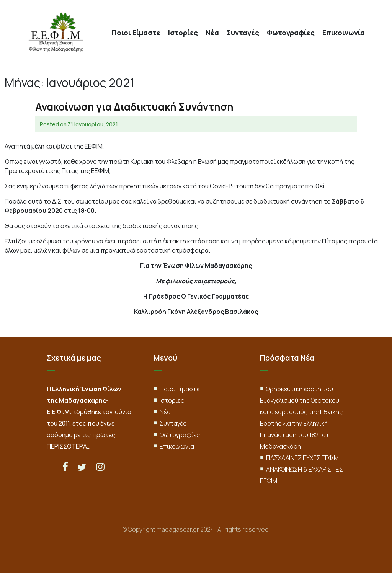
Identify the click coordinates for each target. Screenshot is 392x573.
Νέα (212, 33)
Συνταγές (243, 33)
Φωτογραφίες (291, 33)
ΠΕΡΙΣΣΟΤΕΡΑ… (69, 446)
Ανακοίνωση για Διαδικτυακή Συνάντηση (134, 107)
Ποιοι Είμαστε (136, 33)
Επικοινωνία (344, 33)
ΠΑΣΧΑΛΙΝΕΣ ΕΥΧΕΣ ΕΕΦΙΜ (302, 458)
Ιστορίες (183, 33)
